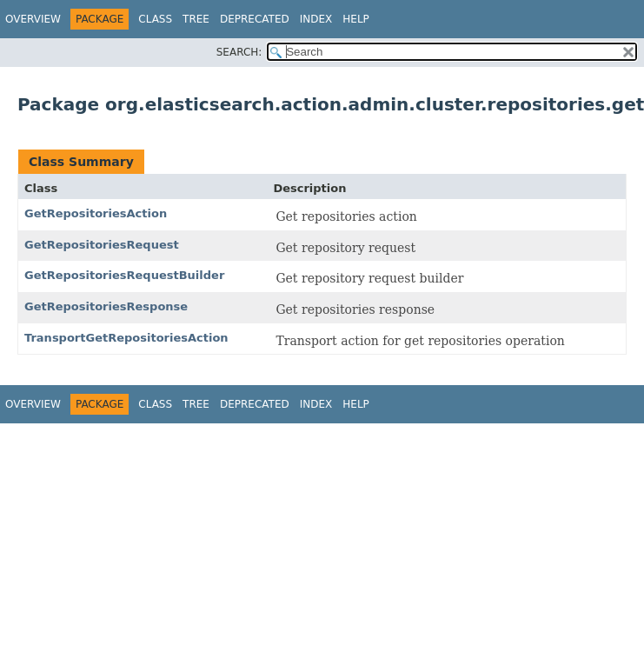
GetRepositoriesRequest (102, 245)
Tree (196, 19)
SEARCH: (239, 52)
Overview (33, 19)
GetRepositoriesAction (96, 213)
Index (316, 19)
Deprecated (255, 19)
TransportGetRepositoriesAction (126, 338)
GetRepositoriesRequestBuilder (124, 275)
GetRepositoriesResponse (106, 306)
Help (356, 19)
